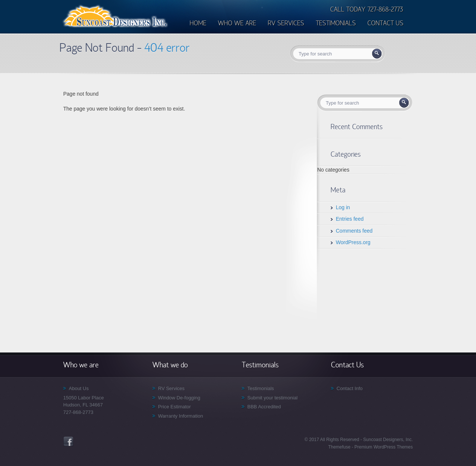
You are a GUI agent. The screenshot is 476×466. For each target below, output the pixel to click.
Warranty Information (181, 416)
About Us (79, 388)
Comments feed (354, 231)
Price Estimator (174, 407)
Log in (343, 207)
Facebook (68, 441)
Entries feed (350, 219)
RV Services (171, 388)
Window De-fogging (179, 398)
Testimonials (261, 388)
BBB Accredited (264, 407)
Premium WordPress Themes (383, 447)
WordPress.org (353, 242)
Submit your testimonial (272, 398)
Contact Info (350, 388)
